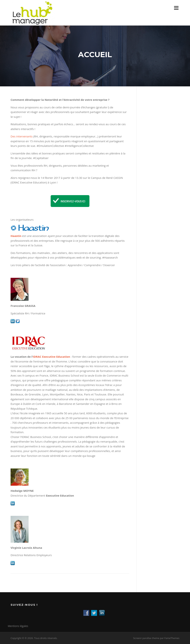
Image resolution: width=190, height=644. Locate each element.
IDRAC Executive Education (51, 357)
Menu (176, 8)
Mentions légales (18, 626)
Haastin (16, 236)
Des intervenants (22, 136)
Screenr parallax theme (146, 638)
